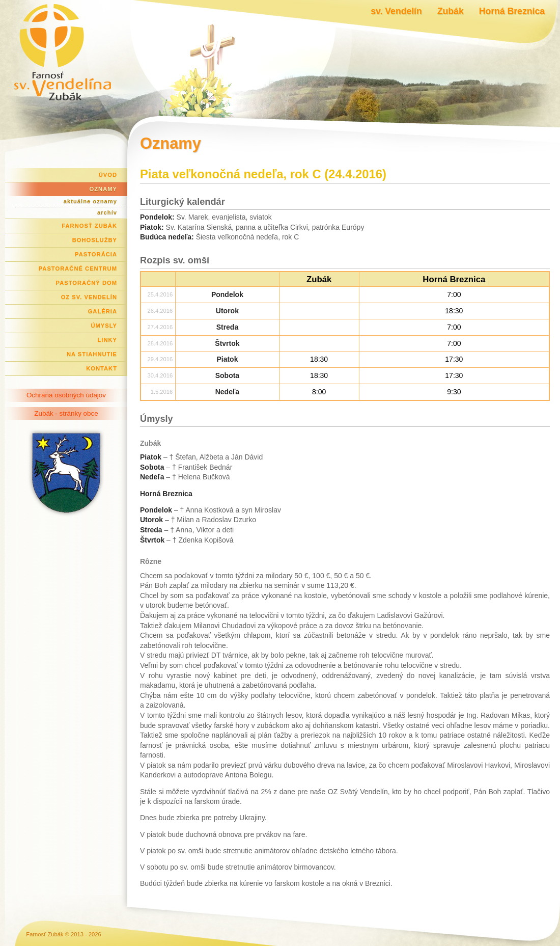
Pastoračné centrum (78, 268)
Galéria (103, 311)
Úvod (108, 175)
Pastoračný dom (87, 283)
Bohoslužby (95, 240)
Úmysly (104, 326)
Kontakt (102, 368)
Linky (107, 340)
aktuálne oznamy (90, 201)
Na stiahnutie (92, 354)
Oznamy (103, 189)
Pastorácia (96, 254)
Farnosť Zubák (89, 226)
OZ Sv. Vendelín (89, 297)
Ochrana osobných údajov (66, 395)
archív (107, 212)
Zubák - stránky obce (66, 413)
